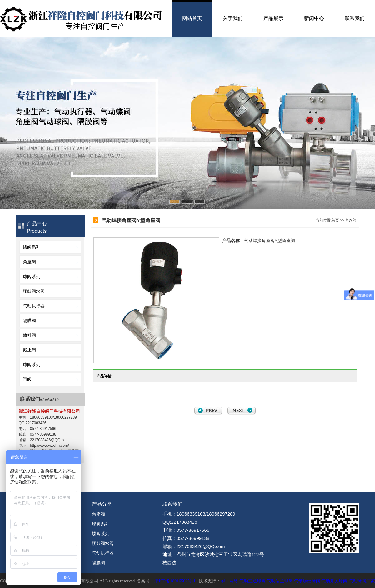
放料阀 (29, 335)
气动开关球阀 (334, 581)
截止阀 (29, 350)
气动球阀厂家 (362, 581)
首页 (335, 220)
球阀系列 (32, 277)
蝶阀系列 (32, 247)
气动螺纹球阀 (307, 581)
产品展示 (273, 18)
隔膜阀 (29, 321)
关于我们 (233, 18)
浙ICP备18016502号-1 (175, 581)
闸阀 (27, 379)
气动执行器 (34, 306)
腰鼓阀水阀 (34, 291)
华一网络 (229, 581)
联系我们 (355, 18)
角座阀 (29, 262)
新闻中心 (314, 18)
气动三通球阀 (252, 581)
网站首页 (192, 18)
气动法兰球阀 (280, 581)
